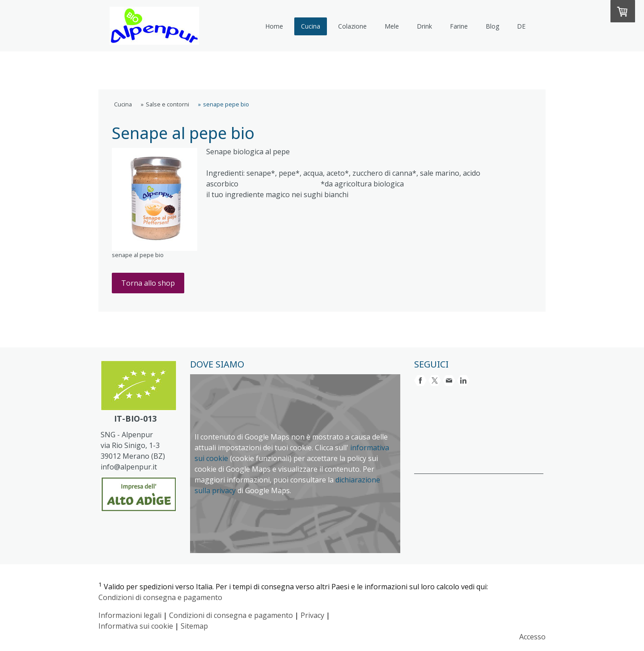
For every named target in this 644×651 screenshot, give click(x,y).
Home (274, 26)
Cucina (311, 26)
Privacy (312, 615)
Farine (459, 26)
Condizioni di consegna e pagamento (160, 597)
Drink (424, 26)
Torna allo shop (148, 283)
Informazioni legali (130, 615)
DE (521, 26)
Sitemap (194, 626)
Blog (492, 26)
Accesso (532, 637)
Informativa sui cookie (136, 626)
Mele (392, 26)
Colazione (352, 26)
